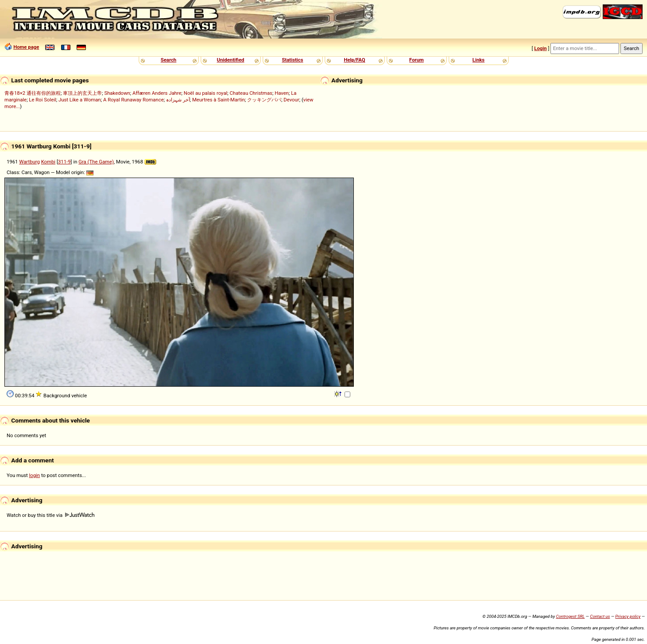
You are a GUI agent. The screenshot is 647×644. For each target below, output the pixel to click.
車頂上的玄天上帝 (82, 93)
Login (540, 48)
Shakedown (117, 93)
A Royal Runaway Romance (134, 100)
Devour (291, 100)
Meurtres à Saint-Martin (219, 100)
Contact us (600, 616)
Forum (416, 60)
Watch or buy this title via (50, 515)
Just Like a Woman (80, 100)
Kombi (48, 162)
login (35, 475)
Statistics (292, 60)
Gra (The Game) (96, 162)
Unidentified (231, 60)
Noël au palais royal (205, 93)
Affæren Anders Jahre (157, 93)
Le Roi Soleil (42, 100)
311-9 (64, 162)
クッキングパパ (264, 100)
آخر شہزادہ (178, 100)
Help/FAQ (354, 60)
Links (478, 60)
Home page (26, 47)
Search (169, 60)
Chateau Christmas (251, 93)
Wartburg (29, 162)
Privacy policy (628, 616)
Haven (282, 93)
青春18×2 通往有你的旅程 (33, 93)
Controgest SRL (570, 616)
